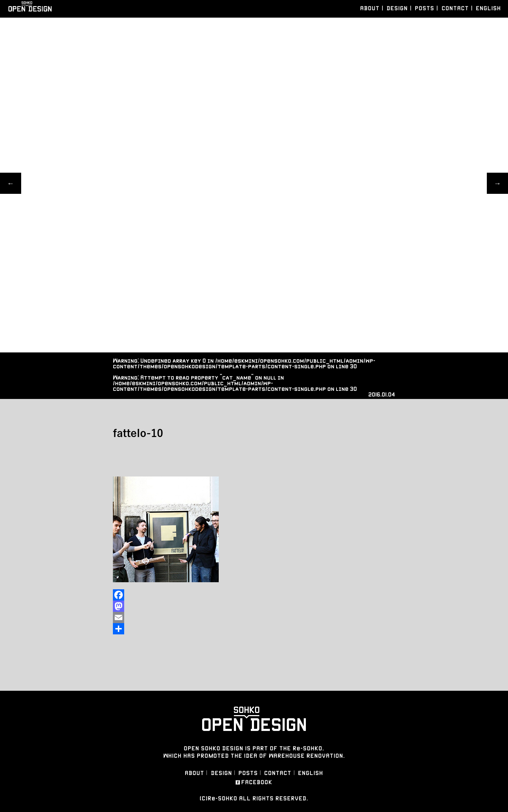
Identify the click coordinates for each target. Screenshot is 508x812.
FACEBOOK (257, 782)
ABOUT (370, 8)
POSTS (425, 8)
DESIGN (397, 8)
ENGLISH (488, 8)
